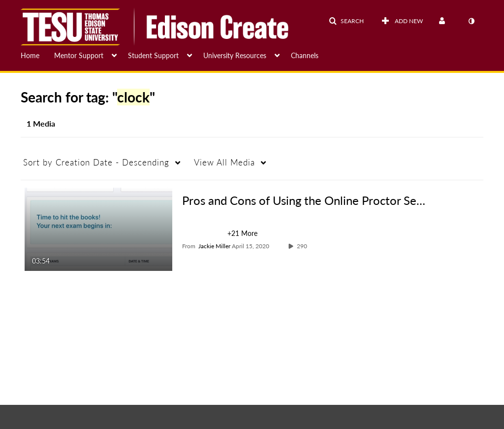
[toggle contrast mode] (471, 21)
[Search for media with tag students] (205, 235)
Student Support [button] (153, 55)
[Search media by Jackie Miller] (214, 246)
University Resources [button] (235, 55)
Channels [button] (305, 55)
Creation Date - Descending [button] (96, 162)
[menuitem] (37, 55)
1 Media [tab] (41, 123)
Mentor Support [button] (79, 55)
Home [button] (30, 55)
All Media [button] (224, 162)
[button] (346, 21)
